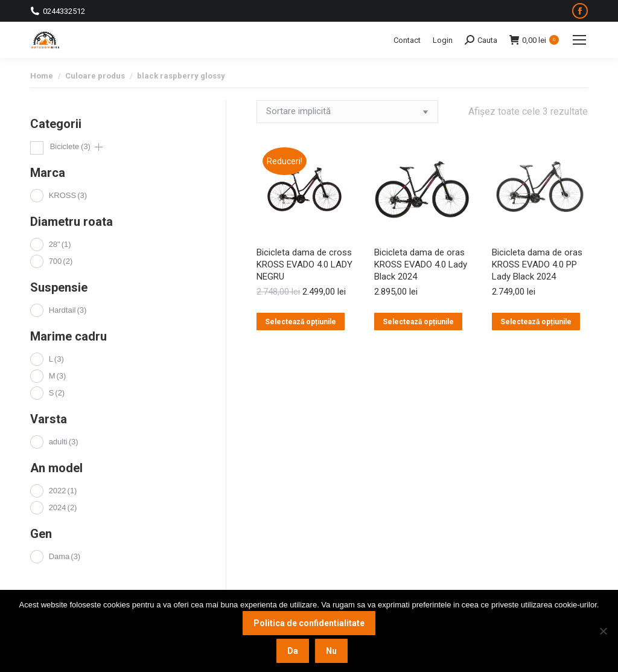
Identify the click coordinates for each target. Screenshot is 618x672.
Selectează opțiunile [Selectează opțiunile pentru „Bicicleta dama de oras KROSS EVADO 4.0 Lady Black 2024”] (418, 322)
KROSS (68, 195)
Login (443, 40)
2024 (63, 507)
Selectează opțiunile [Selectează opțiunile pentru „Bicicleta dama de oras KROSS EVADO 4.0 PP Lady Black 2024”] (536, 322)
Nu (331, 651)
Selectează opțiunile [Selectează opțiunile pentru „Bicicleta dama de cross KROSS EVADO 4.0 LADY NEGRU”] (301, 322)
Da (293, 651)
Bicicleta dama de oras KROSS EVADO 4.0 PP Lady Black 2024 (537, 264)
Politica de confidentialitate (309, 623)
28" (60, 244)
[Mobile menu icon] (579, 40)
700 (61, 261)
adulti (64, 442)
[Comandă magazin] (347, 112)
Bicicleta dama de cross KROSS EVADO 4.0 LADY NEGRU (304, 264)
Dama (65, 556)
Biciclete (70, 146)
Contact (407, 40)
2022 (63, 491)
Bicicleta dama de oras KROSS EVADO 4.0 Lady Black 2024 (421, 264)
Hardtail (68, 310)
